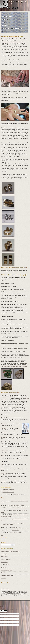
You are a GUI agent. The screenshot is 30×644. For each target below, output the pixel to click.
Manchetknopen (5, 557)
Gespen (3, 573)
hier (6, 60)
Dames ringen (4, 562)
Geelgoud (4, 424)
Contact (11, 6)
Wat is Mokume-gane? (7, 16)
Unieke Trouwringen (6, 559)
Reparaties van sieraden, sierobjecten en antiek (12, 28)
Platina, (3, 442)
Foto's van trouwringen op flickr (8, 492)
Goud (3, 418)
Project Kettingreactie (17, 527)
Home (2, 589)
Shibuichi (4, 481)
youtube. (15, 272)
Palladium (4, 451)
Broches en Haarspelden (7, 570)
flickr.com (5, 270)
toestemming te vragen (5, 597)
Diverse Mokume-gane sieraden (8, 491)
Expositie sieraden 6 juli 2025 (18, 505)
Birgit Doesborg (12, 5)
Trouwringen (5, 19)
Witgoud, (3, 437)
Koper (3, 464)
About (8, 589)
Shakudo (3, 473)
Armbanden (4, 567)
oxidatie (10, 397)
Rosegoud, (4, 428)
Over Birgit (5, 13)
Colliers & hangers (5, 565)
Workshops (5, 25)
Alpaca (3, 469)
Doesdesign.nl (18, 1)
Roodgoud (4, 433)
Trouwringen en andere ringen (8, 490)
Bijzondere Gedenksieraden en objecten (10, 551)
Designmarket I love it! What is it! (19, 508)
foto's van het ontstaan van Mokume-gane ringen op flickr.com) (14, 366)
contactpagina (17, 495)
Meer (2, 536)
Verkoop (4, 22)
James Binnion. (11, 140)
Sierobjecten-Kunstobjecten (7, 575)
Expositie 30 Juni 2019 (16, 533)
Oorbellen (3, 578)
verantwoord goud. (7, 54)
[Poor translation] (5, 611)
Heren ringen (4, 554)
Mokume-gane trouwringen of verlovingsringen (13, 42)
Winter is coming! (15, 530)
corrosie (6, 397)
